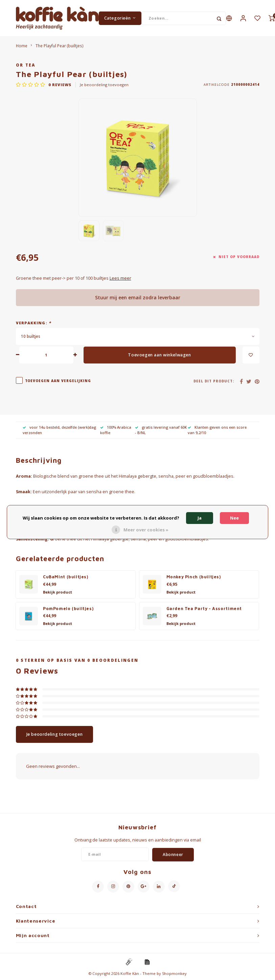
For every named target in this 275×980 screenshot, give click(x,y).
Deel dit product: (214, 382)
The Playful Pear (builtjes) (60, 46)
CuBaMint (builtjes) (66, 577)
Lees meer (120, 279)
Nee (234, 518)
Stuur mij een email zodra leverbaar (138, 298)
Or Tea (26, 65)
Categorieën (120, 18)
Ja (200, 518)
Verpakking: (33, 323)
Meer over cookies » (146, 530)
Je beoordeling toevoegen (104, 85)
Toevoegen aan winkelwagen (159, 355)
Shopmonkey (174, 974)
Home (22, 46)
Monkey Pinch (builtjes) (194, 577)
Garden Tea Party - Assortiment (204, 609)
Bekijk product (58, 592)
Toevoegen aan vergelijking (58, 381)
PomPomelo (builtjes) (68, 609)
